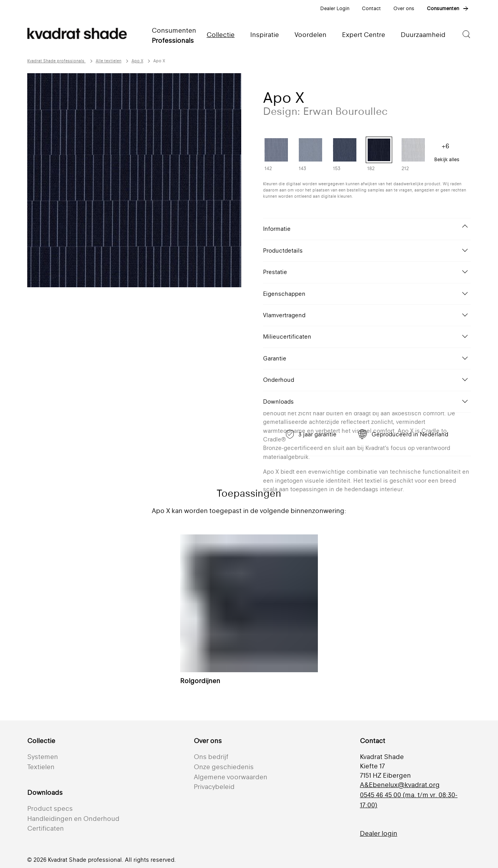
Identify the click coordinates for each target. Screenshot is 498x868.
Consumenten (443, 8)
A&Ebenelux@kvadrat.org (400, 785)
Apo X (137, 61)
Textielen (41, 767)
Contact (371, 8)
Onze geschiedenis (224, 767)
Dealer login (379, 833)
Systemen (43, 757)
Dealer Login (335, 8)
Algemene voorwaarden (231, 777)
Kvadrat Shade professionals (56, 61)
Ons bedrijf (211, 757)
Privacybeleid (214, 787)
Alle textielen (109, 61)
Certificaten (46, 828)
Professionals (173, 40)
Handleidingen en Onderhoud (73, 819)
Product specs (50, 808)
